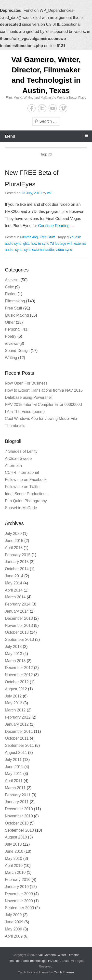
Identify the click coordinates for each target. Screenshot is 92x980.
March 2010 (15, 872)
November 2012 (19, 675)
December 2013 (19, 618)
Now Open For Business (26, 383)
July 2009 (13, 915)
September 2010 (19, 830)
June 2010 (14, 851)
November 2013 (19, 625)
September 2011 (19, 745)
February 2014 (18, 604)
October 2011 (17, 738)
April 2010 (14, 866)
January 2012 (17, 724)
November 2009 (19, 901)
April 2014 (14, 590)
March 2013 (15, 661)
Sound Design (17, 351)
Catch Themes (64, 972)
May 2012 (13, 703)
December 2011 (19, 731)
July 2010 (13, 844)
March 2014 (15, 597)
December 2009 (19, 894)
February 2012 (18, 717)
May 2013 (13, 654)
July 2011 (13, 760)
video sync (64, 250)
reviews (12, 343)
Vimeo (63, 108)
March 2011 (15, 788)
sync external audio (39, 250)
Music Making (17, 315)
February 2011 (18, 795)
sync (19, 250)
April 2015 (14, 548)
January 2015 (17, 562)
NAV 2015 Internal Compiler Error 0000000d (43, 405)
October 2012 (17, 682)
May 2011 (13, 774)
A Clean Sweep (18, 458)
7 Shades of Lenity (21, 451)
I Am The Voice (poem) (25, 412)
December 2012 (19, 668)
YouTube (53, 108)
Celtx (9, 287)
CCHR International (22, 472)
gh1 (26, 244)
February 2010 (18, 880)
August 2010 (16, 837)
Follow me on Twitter (23, 487)
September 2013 (19, 639)
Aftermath (13, 466)
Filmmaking (29, 237)
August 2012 (16, 689)
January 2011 (17, 802)
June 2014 (14, 576)
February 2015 (18, 555)
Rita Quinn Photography (26, 501)
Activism (12, 280)
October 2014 (17, 569)
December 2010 (19, 809)
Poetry (11, 336)
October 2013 (17, 632)
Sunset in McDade (21, 508)
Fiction (11, 294)
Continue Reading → (56, 226)
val (49, 193)
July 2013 (13, 647)
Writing (11, 358)
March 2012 (15, 710)
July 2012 (13, 696)
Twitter (42, 108)
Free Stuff (47, 237)
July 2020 (13, 534)
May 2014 (13, 583)
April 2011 (14, 781)
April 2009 (14, 936)
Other (10, 322)
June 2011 (14, 767)
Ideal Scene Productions (26, 494)
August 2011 (16, 753)
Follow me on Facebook (26, 480)
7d (72, 237)
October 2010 (17, 823)
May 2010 (13, 858)
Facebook (32, 108)
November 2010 (19, 816)
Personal (13, 329)
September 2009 (19, 908)
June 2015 (14, 541)
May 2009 (13, 929)
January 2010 (17, 887)
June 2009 (14, 922)
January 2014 (17, 611)
